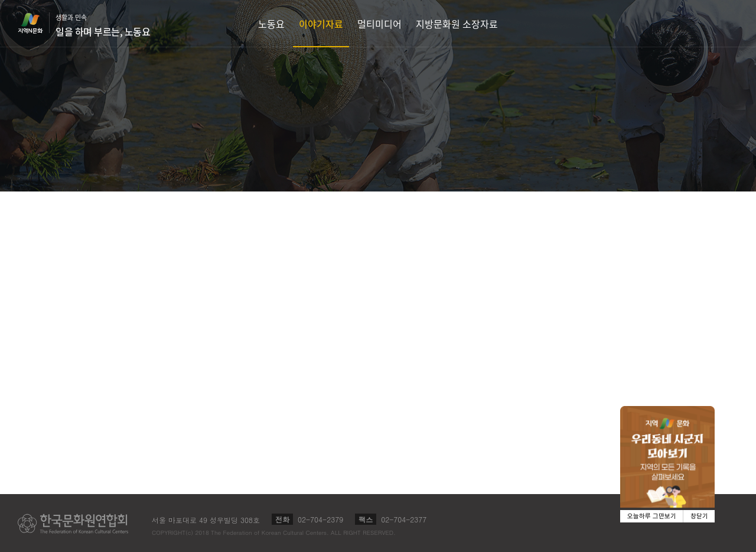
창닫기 (699, 516)
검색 (730, 23)
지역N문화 (37, 23)
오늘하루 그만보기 (652, 516)
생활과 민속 (103, 25)
